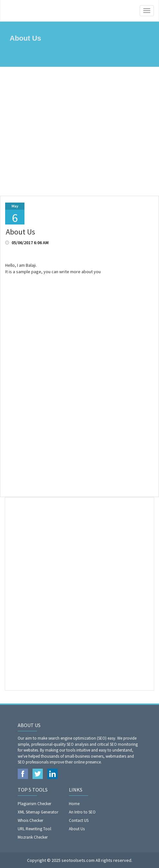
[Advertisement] (79, 131)
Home (74, 804)
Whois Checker (30, 820)
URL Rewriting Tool (34, 829)
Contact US (79, 820)
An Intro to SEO (82, 812)
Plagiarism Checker (34, 804)
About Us (77, 829)
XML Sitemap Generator (38, 812)
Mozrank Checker (33, 837)
